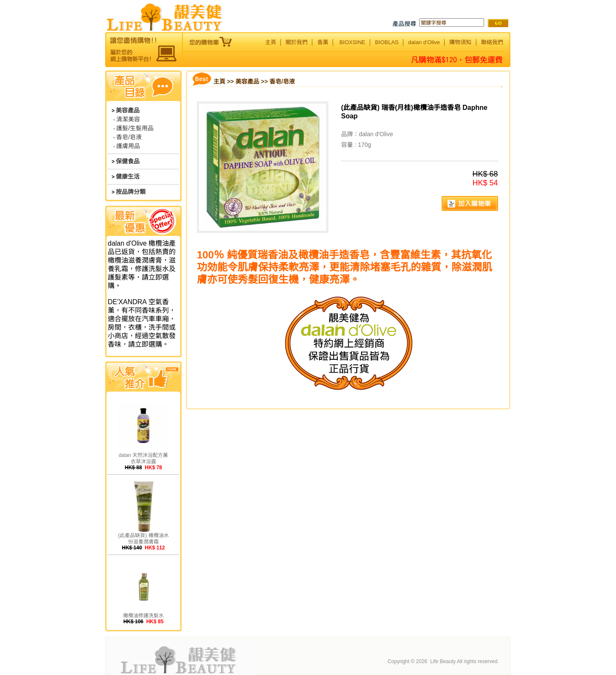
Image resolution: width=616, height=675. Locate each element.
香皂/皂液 (129, 137)
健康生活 (128, 176)
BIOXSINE (352, 42)
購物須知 (460, 42)
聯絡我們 (492, 42)
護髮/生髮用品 (135, 128)
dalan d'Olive (424, 42)
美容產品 (128, 110)
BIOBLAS (387, 42)
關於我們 (297, 42)
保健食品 (128, 161)
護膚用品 (128, 146)
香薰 (323, 42)
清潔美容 (128, 119)
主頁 (271, 42)
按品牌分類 (131, 192)
